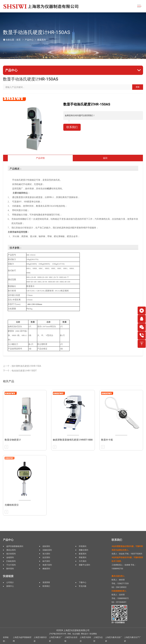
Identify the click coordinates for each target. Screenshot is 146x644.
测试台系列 (11, 550)
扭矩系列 (46, 546)
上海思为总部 (98, 639)
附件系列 (10, 569)
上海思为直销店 (85, 639)
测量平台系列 (84, 565)
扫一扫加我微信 (118, 622)
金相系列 (10, 557)
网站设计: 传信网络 (89, 634)
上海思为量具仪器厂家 (114, 639)
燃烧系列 (46, 569)
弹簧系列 (83, 557)
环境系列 (83, 546)
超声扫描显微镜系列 (15, 546)
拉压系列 (46, 557)
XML (69, 634)
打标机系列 (11, 561)
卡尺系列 (83, 561)
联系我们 (72, 127)
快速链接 (8, 576)
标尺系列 (46, 561)
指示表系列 (11, 554)
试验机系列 (47, 550)
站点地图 (76, 634)
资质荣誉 (46, 582)
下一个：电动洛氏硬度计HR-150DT (20, 371)
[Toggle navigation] (139, 6)
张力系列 (46, 554)
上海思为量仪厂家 (56, 639)
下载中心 (83, 582)
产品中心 (29, 40)
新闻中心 (10, 586)
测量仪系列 (83, 550)
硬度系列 (42, 40)
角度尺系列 (47, 565)
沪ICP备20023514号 (58, 634)
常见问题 (83, 586)
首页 (18, 40)
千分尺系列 (11, 565)
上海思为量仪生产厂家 (133, 639)
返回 (105, 158)
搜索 (138, 87)
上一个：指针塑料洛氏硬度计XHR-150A (22, 366)
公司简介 (10, 582)
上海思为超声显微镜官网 (22, 639)
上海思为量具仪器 (40, 639)
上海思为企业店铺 (71, 639)
